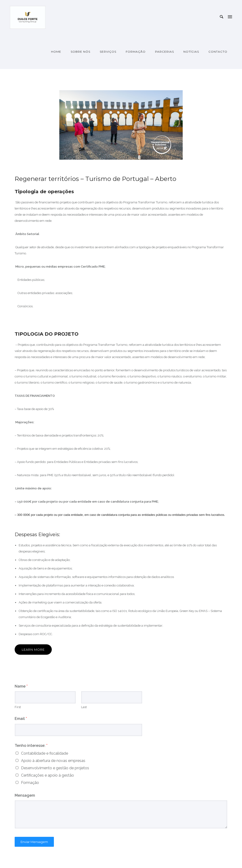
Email (21, 719)
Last (84, 707)
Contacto (218, 52)
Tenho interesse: (31, 746)
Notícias (191, 52)
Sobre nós (80, 52)
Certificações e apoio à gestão (48, 775)
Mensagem (25, 795)
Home (56, 52)
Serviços (108, 52)
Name (21, 686)
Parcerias (164, 52)
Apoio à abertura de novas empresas (53, 761)
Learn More (33, 650)
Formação (136, 52)
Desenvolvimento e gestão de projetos (55, 768)
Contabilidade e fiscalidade (45, 753)
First (18, 707)
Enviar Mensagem (34, 842)
